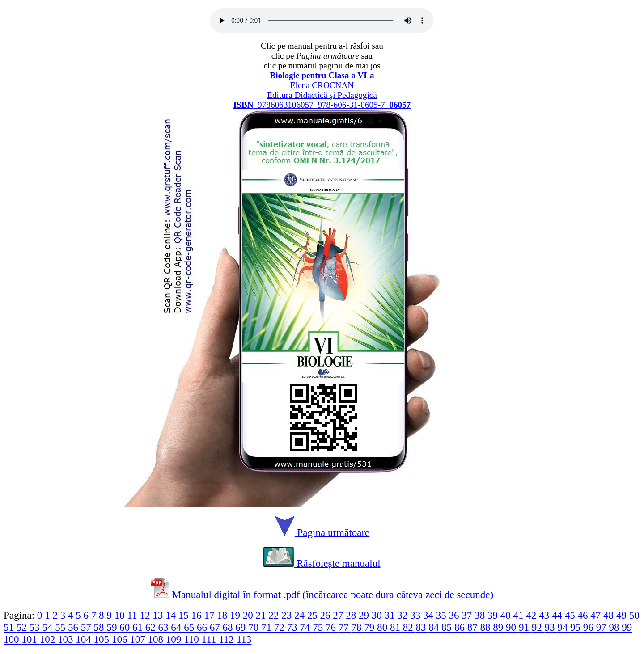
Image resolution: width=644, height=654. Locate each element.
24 (301, 615)
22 (275, 615)
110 (193, 639)
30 (378, 615)
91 (525, 627)
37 (468, 615)
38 (481, 615)
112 (227, 639)
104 (85, 639)
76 (332, 627)
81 (396, 627)
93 (551, 627)
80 (383, 627)
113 (244, 639)
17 (210, 615)
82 (409, 627)
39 (494, 615)
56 (74, 627)
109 (175, 639)
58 (100, 627)
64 (177, 627)
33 (417, 615)
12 (146, 615)
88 (486, 627)
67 (216, 627)
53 (36, 627)
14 (172, 615)
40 (507, 615)
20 (249, 615)
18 (223, 615)
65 (190, 627)
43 (545, 615)
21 (262, 615)
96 (590, 627)
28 (352, 615)
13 (159, 615)
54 (49, 627)
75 (319, 627)
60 (126, 627)
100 (13, 639)
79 (371, 627)
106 (121, 639)
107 (139, 639)
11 (133, 615)
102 (49, 639)
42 (532, 615)
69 (242, 627)
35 (443, 615)
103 (67, 639)
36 (455, 615)
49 (623, 615)
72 (281, 627)
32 (404, 615)
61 (139, 627)
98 (615, 627)
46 (584, 615)
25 (314, 615)
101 (30, 639)
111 (210, 639)
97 (603, 627)
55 (61, 627)
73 (294, 627)
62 (152, 627)
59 (113, 627)
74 (306, 627)
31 (391, 615)
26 (327, 615)
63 (165, 627)
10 (121, 615)
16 (198, 615)
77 (345, 627)
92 (538, 627)
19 (236, 615)
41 (520, 615)
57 (87, 627)
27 (339, 615)
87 (474, 627)
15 (185, 615)
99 (627, 627)
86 (461, 627)
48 (610, 615)
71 (268, 627)
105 (103, 639)
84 (435, 627)
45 (571, 615)
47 (597, 615)
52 (23, 627)
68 (229, 627)
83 (422, 627)
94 (564, 627)
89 (499, 627)
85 (448, 627)
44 (558, 615)
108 (157, 639)
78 (358, 627)
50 (634, 615)
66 (203, 627)
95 (577, 627)
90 (512, 627)
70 (255, 627)
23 (288, 615)
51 (10, 627)
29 (365, 615)
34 (430, 615)
